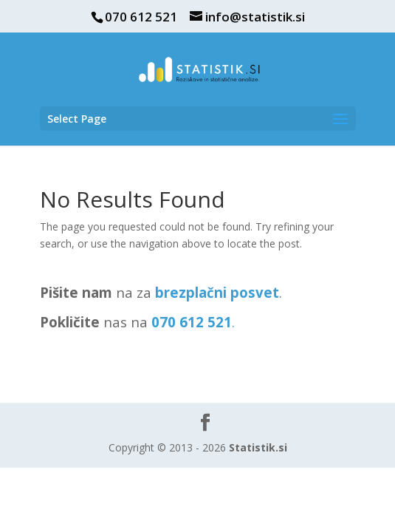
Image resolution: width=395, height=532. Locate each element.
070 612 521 (141, 17)
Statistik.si (258, 447)
